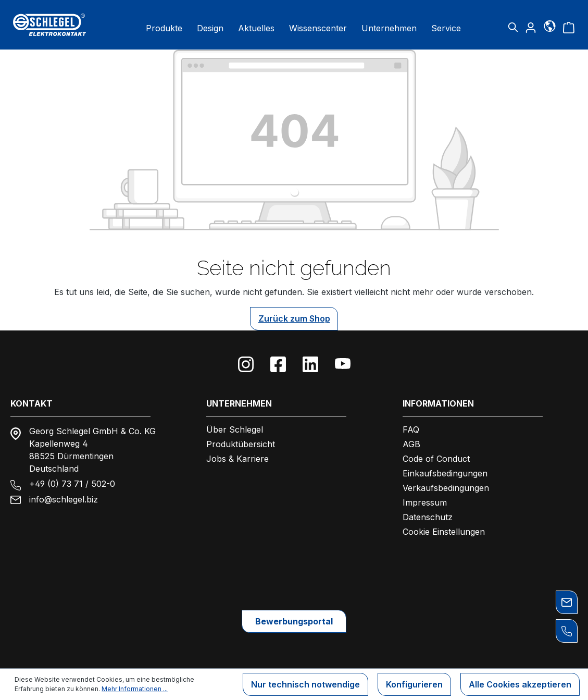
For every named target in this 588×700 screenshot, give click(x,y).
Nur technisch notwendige (305, 684)
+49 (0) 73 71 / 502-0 (72, 484)
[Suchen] (513, 27)
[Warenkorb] (569, 27)
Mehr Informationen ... (135, 689)
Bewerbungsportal (294, 621)
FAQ (411, 429)
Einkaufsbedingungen (445, 473)
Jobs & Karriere (237, 459)
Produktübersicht (241, 444)
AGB (411, 444)
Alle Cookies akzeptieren (520, 684)
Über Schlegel (235, 429)
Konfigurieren (414, 684)
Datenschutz (428, 517)
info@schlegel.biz (64, 499)
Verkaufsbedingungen (446, 488)
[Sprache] (550, 26)
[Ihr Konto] (531, 27)
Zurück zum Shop (294, 318)
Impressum (425, 502)
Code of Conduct (436, 459)
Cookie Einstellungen (444, 532)
